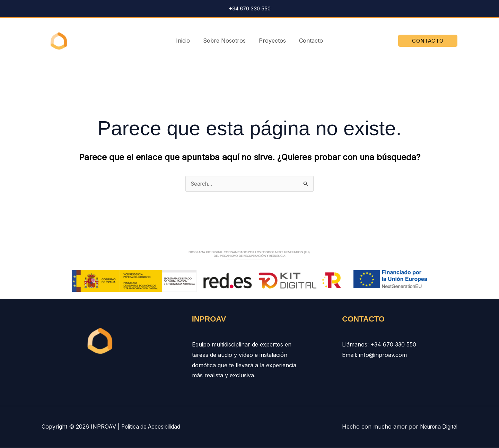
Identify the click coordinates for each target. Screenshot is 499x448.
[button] (428, 41)
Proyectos (271, 41)
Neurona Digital (437, 427)
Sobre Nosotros (225, 41)
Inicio (186, 41)
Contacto (308, 41)
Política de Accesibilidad (152, 427)
